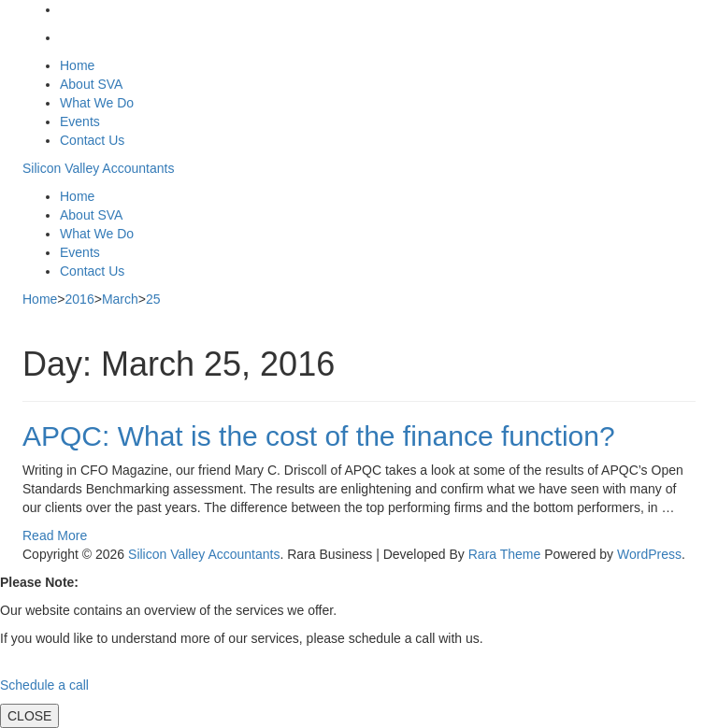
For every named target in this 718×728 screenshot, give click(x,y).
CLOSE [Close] (29, 716)
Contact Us (92, 140)
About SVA (91, 84)
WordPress (649, 554)
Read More (55, 535)
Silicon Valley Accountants (98, 168)
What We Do (97, 103)
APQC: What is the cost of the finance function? (319, 436)
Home (77, 65)
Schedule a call (44, 685)
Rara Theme (505, 554)
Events (80, 121)
